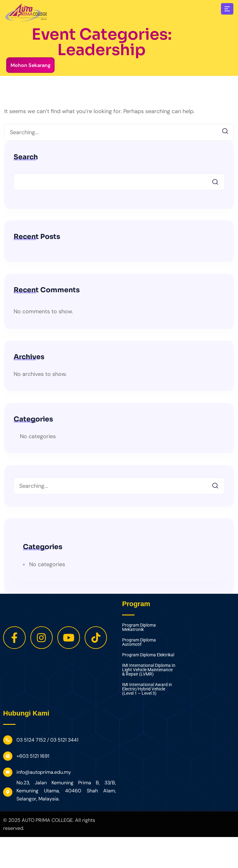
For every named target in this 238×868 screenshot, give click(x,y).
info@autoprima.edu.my (44, 772)
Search (26, 157)
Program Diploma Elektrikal (148, 655)
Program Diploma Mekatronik (139, 627)
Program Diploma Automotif (139, 642)
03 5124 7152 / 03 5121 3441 (47, 740)
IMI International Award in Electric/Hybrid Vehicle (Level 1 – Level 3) (147, 689)
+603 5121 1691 (33, 756)
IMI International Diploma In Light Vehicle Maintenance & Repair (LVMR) (149, 670)
